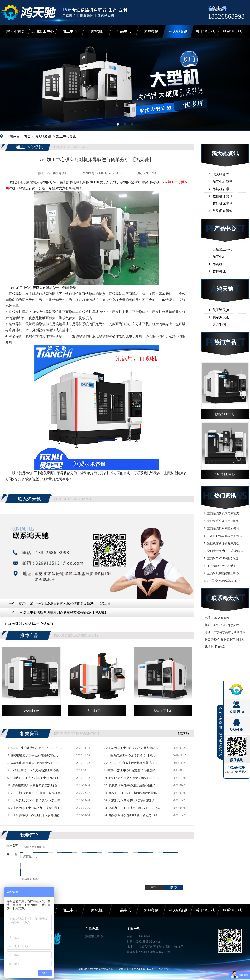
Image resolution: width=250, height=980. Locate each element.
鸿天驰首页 (16, 31)
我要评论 (29, 835)
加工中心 (70, 31)
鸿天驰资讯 (178, 31)
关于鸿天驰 (205, 31)
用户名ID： (14, 846)
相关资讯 (29, 734)
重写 (154, 888)
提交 (174, 888)
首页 (27, 136)
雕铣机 (97, 31)
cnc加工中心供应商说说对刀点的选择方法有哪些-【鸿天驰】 (63, 612)
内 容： (13, 854)
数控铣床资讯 (222, 196)
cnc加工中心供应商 (39, 624)
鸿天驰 (225, 289)
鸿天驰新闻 (221, 174)
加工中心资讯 (66, 136)
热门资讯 (225, 496)
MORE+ (184, 734)
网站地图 (164, 969)
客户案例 (151, 31)
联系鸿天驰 (232, 31)
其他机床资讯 (222, 204)
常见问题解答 (222, 211)
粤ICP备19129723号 (145, 969)
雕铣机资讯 (221, 189)
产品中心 (124, 31)
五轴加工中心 (43, 31)
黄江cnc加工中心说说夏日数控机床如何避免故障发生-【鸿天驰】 (67, 604)
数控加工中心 (94, 936)
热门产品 (225, 342)
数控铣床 (219, 271)
